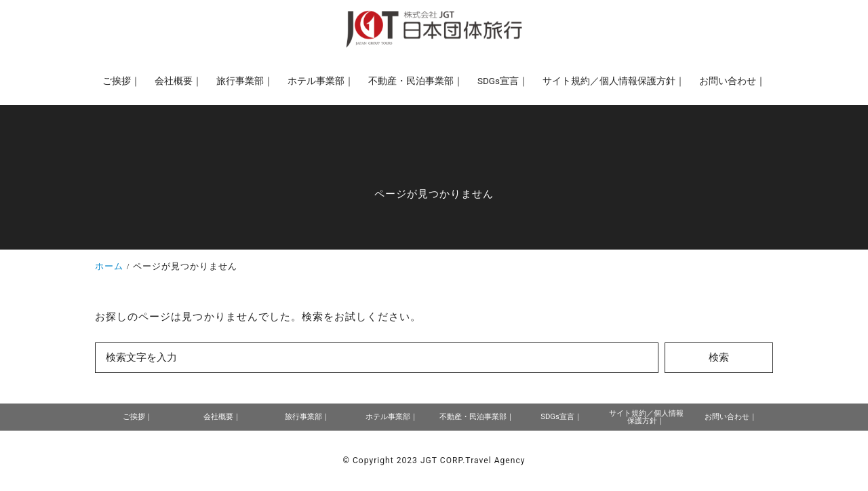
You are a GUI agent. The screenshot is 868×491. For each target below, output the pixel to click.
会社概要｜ (222, 417)
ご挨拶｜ (138, 417)
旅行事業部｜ (307, 417)
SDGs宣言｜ (561, 417)
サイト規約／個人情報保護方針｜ (646, 417)
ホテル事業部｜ (392, 417)
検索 (719, 357)
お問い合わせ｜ (731, 417)
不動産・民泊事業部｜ (477, 417)
